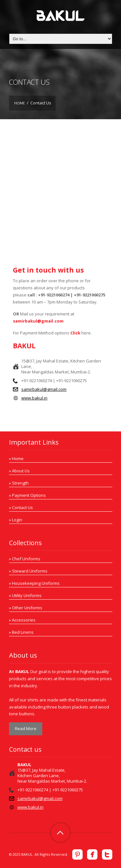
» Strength (19, 483)
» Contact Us (21, 507)
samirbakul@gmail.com (38, 321)
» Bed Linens (21, 632)
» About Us (19, 471)
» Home (16, 458)
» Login (16, 520)
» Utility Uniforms (25, 595)
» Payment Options (27, 495)
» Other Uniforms (26, 608)
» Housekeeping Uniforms (34, 583)
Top (60, 833)
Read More (26, 728)
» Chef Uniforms (25, 559)
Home (20, 103)
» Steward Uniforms (28, 571)
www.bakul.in (34, 398)
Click (75, 333)
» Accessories (22, 620)
